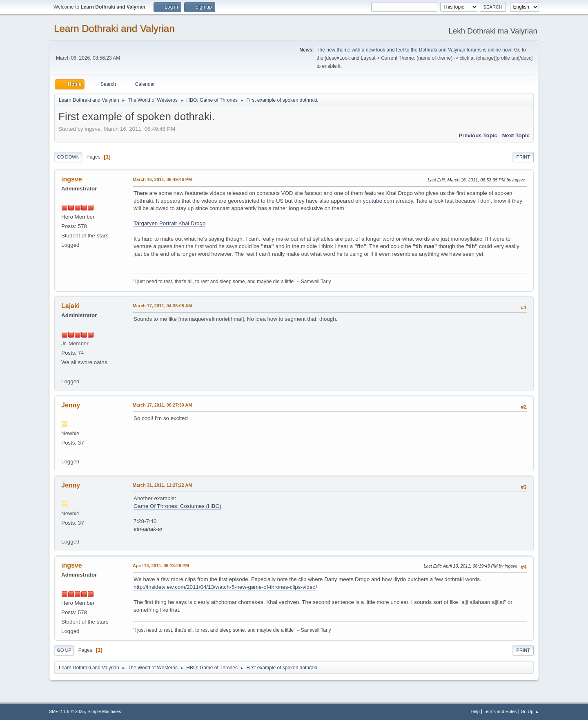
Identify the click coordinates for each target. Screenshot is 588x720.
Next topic (516, 135)
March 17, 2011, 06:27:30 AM (162, 405)
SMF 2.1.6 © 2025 (67, 711)
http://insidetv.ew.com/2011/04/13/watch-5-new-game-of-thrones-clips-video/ (225, 587)
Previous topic (478, 135)
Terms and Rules (500, 711)
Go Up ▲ (530, 711)
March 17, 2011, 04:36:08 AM (162, 306)
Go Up (64, 650)
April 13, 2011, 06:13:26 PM (161, 566)
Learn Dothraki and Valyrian (114, 28)
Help (475, 711)
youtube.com (379, 201)
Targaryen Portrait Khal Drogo (169, 223)
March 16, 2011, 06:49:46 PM (162, 179)
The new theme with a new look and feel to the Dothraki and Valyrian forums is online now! (414, 50)
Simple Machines (104, 711)
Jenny (71, 405)
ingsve (72, 179)
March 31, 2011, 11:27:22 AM (162, 485)
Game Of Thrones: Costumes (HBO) (177, 506)
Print (523, 157)
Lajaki (70, 306)
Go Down (68, 157)
